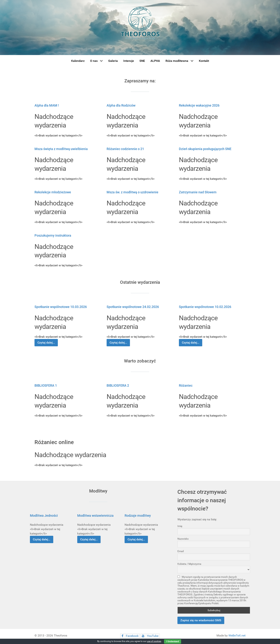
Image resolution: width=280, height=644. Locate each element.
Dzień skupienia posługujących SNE (205, 149)
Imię (180, 526)
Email (181, 551)
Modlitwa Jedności (44, 516)
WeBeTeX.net (237, 635)
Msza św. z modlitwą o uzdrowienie (132, 192)
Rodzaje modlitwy (138, 516)
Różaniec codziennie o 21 (125, 149)
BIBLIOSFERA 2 (118, 385)
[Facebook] (130, 636)
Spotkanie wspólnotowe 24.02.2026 (133, 307)
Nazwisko (183, 539)
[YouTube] (150, 636)
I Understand (173, 641)
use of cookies (154, 641)
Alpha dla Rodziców (121, 105)
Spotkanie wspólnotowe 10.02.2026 (205, 307)
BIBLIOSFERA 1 (46, 385)
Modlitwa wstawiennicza (95, 516)
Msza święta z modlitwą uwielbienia (61, 149)
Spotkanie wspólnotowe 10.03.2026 (61, 307)
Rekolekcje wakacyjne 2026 (199, 105)
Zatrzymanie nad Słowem (198, 192)
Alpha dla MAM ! (47, 105)
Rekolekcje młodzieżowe (53, 192)
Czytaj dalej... (46, 343)
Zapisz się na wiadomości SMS (201, 620)
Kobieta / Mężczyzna (189, 564)
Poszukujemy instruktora (53, 235)
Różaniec (186, 385)
